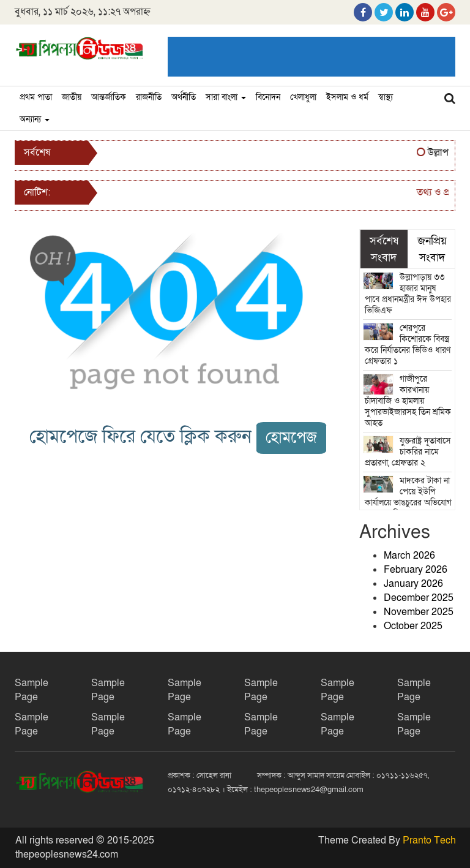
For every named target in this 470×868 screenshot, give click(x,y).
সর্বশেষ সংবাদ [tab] (384, 249)
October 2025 (413, 626)
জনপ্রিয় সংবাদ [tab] (432, 249)
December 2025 (419, 598)
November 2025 (419, 612)
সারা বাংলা (226, 97)
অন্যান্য (35, 119)
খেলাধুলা (303, 97)
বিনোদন (268, 97)
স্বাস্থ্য (386, 97)
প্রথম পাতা (36, 97)
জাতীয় (72, 97)
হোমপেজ (291, 438)
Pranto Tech (429, 840)
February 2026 (416, 570)
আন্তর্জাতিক (109, 97)
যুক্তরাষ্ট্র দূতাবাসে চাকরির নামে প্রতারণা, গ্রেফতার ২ (408, 452)
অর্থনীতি (184, 97)
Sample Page (32, 690)
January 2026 (413, 584)
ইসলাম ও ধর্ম (347, 97)
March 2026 (409, 556)
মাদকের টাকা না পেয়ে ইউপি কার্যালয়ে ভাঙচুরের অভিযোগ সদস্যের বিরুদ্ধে (408, 497)
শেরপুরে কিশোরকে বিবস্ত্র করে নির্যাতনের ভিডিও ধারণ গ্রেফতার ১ (408, 345)
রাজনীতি (149, 97)
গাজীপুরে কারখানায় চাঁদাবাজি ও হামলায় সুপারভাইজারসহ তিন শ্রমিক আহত (408, 401)
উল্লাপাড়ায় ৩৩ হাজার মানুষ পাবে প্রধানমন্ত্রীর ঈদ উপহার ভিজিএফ (408, 294)
